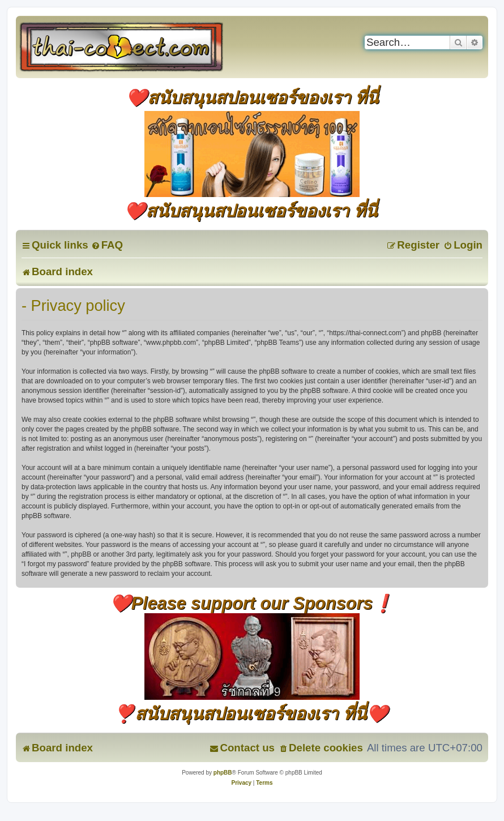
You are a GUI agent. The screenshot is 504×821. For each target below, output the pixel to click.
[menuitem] (107, 245)
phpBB (223, 773)
